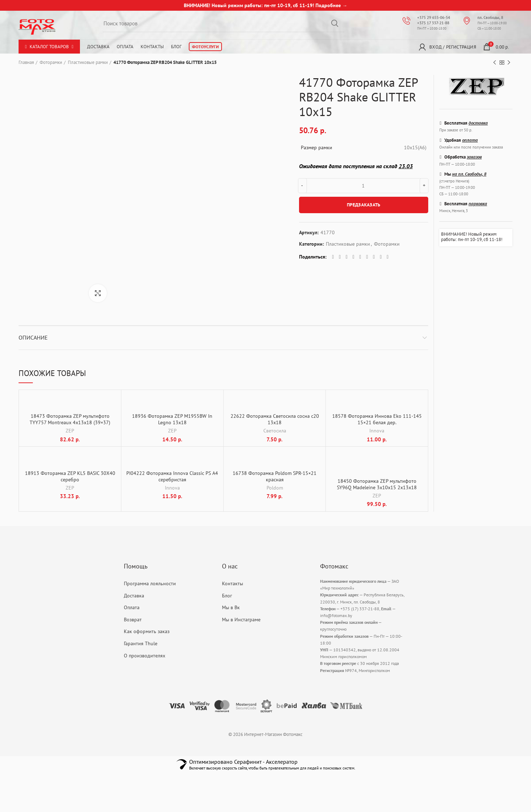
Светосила (275, 431)
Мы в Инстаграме (241, 620)
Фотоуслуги (205, 47)
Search (335, 23)
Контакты (152, 47)
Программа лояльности (150, 583)
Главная (26, 62)
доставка (478, 123)
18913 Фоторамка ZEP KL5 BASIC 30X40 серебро (70, 476)
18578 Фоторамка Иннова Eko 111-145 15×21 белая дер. (377, 420)
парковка (478, 204)
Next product (509, 63)
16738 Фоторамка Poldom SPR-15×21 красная (275, 476)
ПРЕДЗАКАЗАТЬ (364, 205)
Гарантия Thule (141, 643)
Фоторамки (51, 62)
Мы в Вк (231, 608)
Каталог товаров (49, 47)
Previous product (495, 63)
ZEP (70, 431)
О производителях (145, 656)
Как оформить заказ (147, 632)
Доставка (98, 47)
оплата (470, 140)
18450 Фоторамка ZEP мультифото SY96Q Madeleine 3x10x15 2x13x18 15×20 (377, 488)
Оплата (125, 47)
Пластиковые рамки (88, 62)
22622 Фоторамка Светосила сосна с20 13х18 (275, 420)
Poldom (275, 488)
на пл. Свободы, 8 (469, 174)
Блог (176, 47)
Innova (377, 431)
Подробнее (328, 5)
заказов (474, 157)
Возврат (133, 620)
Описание (33, 337)
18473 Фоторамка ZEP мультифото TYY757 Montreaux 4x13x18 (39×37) (70, 420)
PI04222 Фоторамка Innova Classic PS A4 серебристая (172, 476)
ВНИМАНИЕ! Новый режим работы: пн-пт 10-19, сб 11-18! (472, 237)
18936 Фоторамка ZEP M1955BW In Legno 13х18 (172, 420)
